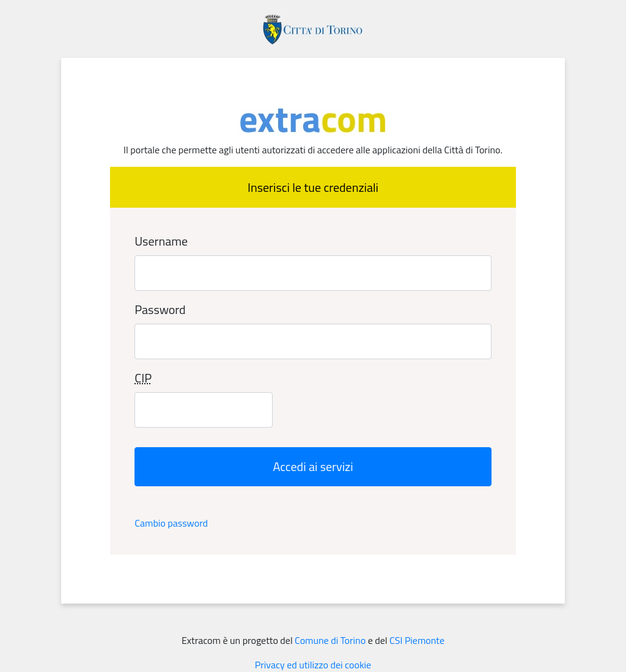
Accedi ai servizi (313, 466)
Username (161, 241)
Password (160, 310)
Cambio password (171, 523)
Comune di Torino (330, 640)
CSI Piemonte (417, 640)
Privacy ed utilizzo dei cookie (313, 665)
